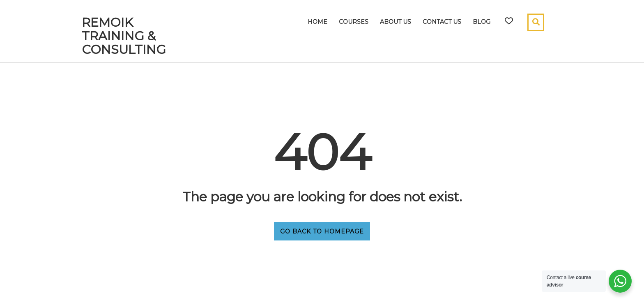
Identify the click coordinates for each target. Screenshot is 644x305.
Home (317, 22)
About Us (396, 22)
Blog (482, 22)
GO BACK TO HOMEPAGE (322, 231)
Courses (354, 22)
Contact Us (442, 22)
